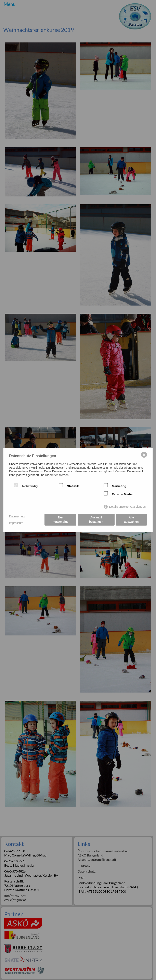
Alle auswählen (131, 520)
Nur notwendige (61, 520)
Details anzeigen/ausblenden (127, 507)
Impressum (16, 523)
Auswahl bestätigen (96, 520)
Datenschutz (17, 516)
